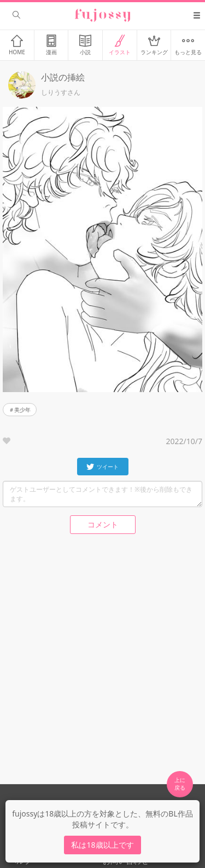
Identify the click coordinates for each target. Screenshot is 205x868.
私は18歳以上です (102, 845)
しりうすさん (61, 93)
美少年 (22, 410)
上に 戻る (180, 784)
